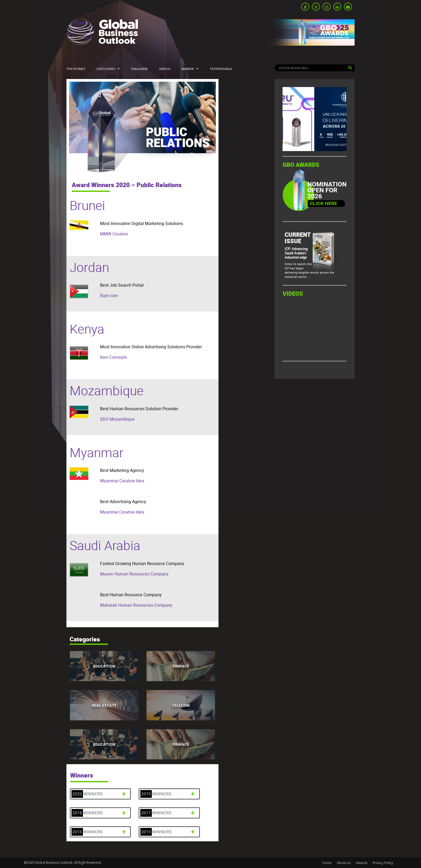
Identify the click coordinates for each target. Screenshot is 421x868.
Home (327, 863)
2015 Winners (168, 832)
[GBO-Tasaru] (315, 150)
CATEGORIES (106, 69)
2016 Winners (100, 832)
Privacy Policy (383, 863)
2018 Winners (100, 813)
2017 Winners (168, 813)
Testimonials (221, 69)
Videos (165, 69)
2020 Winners (100, 794)
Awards (188, 69)
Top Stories (76, 69)
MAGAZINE (140, 69)
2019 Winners (168, 794)
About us (344, 863)
